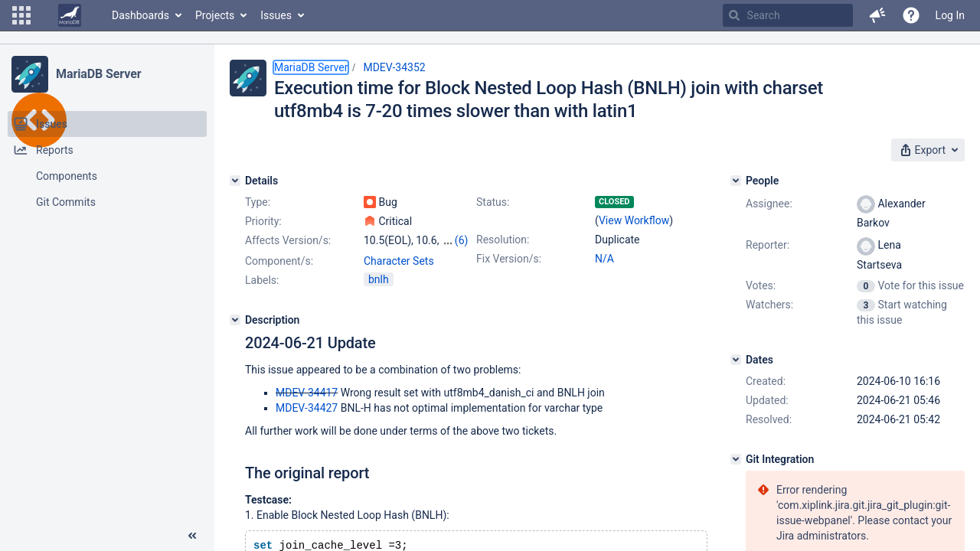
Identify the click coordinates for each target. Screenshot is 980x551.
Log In (950, 15)
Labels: (262, 280)
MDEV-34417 (307, 393)
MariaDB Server (98, 74)
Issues (276, 15)
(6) (462, 240)
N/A (604, 259)
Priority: (263, 221)
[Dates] (736, 360)
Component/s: (279, 261)
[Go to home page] (70, 15)
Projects (215, 15)
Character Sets (399, 261)
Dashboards (140, 15)
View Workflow (634, 220)
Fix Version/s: (509, 259)
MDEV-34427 (307, 408)
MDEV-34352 (394, 67)
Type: (258, 202)
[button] (21, 15)
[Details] (235, 181)
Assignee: (769, 204)
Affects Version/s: (288, 240)
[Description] (235, 320)
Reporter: (768, 245)
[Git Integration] (736, 459)
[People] (736, 181)
